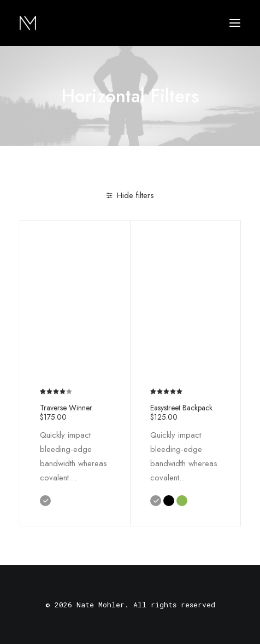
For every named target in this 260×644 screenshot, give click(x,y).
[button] (235, 23)
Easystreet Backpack (181, 412)
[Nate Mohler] (28, 23)
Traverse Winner (66, 412)
